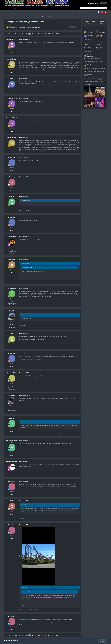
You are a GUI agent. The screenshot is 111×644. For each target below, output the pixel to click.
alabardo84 (12, 259)
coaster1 (13, 26)
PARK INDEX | (87, 12)
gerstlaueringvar (12, 177)
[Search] (88, 8)
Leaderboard (34, 12)
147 (32, 34)
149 (39, 34)
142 (16, 34)
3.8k (12, 514)
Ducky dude (90, 35)
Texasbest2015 (12, 373)
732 (12, 210)
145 (26, 34)
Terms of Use (7, 642)
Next (49, 34)
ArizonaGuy (12, 395)
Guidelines (13, 12)
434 (12, 455)
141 (13, 34)
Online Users (26, 12)
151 (46, 34)
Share (65, 27)
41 (12, 273)
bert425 (90, 31)
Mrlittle (102, 35)
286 (12, 92)
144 (23, 34)
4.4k (12, 324)
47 (12, 72)
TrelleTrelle (12, 481)
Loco (12, 334)
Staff (19, 12)
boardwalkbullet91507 (12, 441)
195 (12, 386)
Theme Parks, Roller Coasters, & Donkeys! (30, 28)
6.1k (12, 190)
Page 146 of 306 (59, 34)
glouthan (12, 197)
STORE (92, 12)
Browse (7, 9)
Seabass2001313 (12, 39)
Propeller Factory (12, 462)
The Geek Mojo (12, 288)
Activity (13, 8)
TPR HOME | (82, 12)
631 (12, 347)
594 (12, 302)
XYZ (12, 501)
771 (12, 250)
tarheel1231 (12, 157)
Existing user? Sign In (94, 3)
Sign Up (104, 3)
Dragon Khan (12, 237)
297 (12, 475)
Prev (9, 34)
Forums (6, 12)
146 (29, 34)
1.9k (12, 171)
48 (12, 53)
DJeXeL (12, 311)
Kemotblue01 (12, 59)
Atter (12, 79)
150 (42, 34)
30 (12, 495)
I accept (103, 641)
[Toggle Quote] (22, 200)
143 (19, 34)
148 (36, 34)
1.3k (12, 409)
